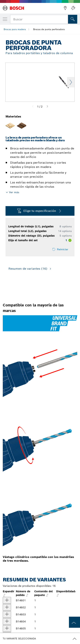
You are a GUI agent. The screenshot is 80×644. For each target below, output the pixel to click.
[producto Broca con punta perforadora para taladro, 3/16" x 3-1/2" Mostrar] (7, 607)
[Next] (47, 107)
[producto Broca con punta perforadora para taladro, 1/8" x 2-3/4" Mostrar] (7, 600)
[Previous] (33, 107)
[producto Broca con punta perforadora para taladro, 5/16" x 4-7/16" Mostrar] (7, 621)
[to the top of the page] (74, 622)
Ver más (14, 192)
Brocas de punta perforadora (49, 29)
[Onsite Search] (73, 19)
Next (71, 82)
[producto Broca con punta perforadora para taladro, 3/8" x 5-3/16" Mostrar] (7, 628)
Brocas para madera (15, 29)
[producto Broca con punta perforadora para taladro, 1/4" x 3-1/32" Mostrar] (7, 614)
